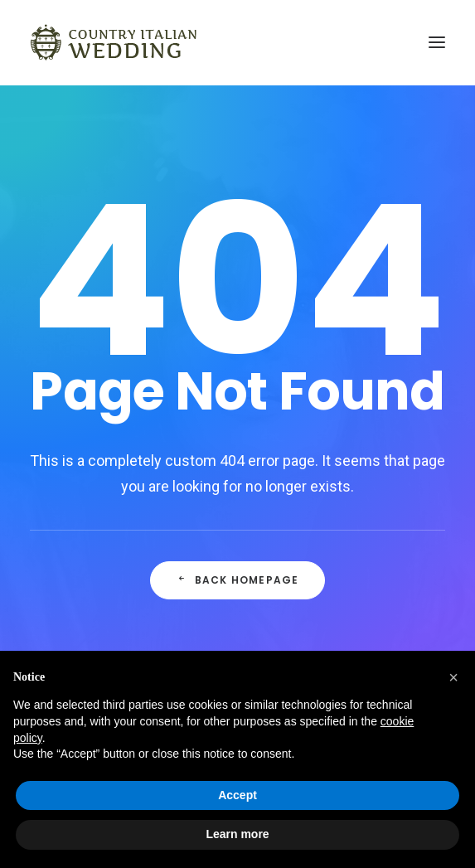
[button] (453, 677)
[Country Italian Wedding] (114, 42)
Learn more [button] (237, 834)
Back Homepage (238, 580)
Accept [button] (237, 795)
